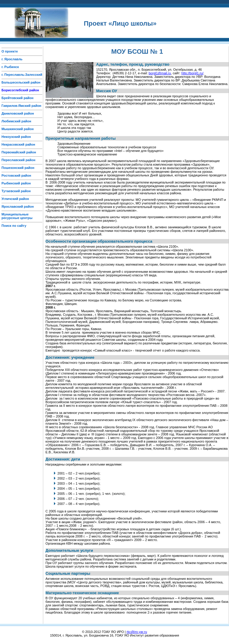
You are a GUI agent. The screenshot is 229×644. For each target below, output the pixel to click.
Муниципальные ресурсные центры (17, 216)
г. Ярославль (12, 59)
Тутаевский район (16, 191)
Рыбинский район (16, 183)
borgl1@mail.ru (160, 73)
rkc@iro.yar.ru (137, 632)
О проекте (10, 51)
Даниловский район (18, 113)
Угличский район (15, 199)
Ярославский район (18, 207)
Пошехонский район (18, 168)
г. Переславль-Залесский (22, 75)
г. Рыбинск (10, 67)
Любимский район (16, 121)
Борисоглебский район (20, 90)
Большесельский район (21, 82)
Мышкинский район (18, 129)
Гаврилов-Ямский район (21, 106)
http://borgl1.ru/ (192, 73)
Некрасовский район (18, 144)
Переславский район (18, 160)
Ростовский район (16, 175)
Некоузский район (16, 137)
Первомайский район (19, 152)
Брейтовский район (17, 98)
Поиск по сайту (14, 226)
